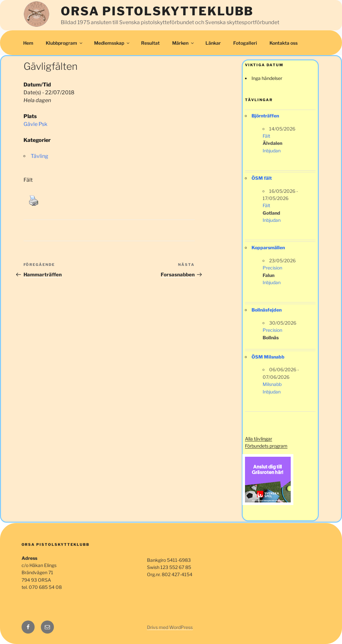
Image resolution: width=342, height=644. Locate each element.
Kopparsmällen (268, 247)
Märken (183, 43)
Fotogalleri (245, 43)
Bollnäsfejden (267, 310)
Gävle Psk (35, 124)
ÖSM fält (262, 178)
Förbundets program (266, 446)
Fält (266, 136)
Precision (272, 268)
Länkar (213, 43)
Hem (28, 43)
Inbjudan (272, 151)
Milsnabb (272, 384)
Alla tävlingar (259, 439)
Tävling (40, 156)
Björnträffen (265, 116)
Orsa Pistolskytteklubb (157, 11)
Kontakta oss (284, 43)
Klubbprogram (65, 43)
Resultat (150, 43)
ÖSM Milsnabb (268, 357)
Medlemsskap (112, 43)
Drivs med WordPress (170, 627)
